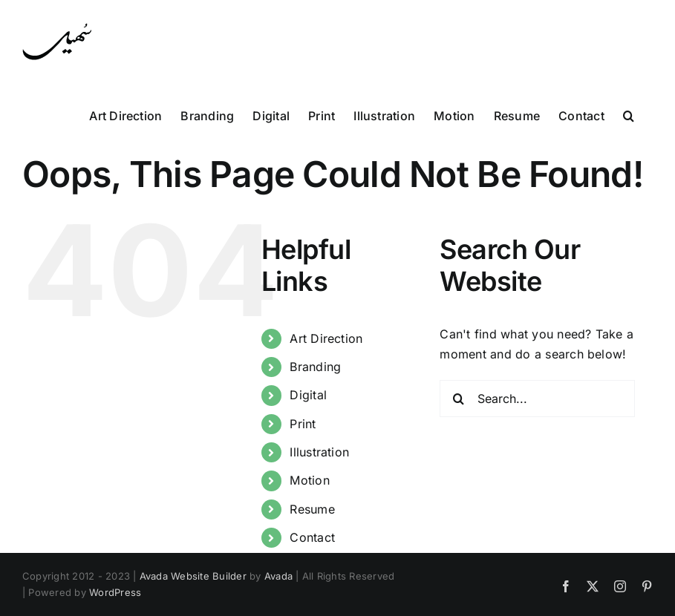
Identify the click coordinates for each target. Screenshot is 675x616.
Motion (309, 480)
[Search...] (537, 399)
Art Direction (326, 338)
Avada (278, 576)
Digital (308, 395)
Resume (312, 509)
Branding (315, 367)
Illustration (319, 452)
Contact (312, 537)
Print (303, 424)
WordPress (115, 592)
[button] (629, 114)
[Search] (458, 399)
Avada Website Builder (193, 576)
